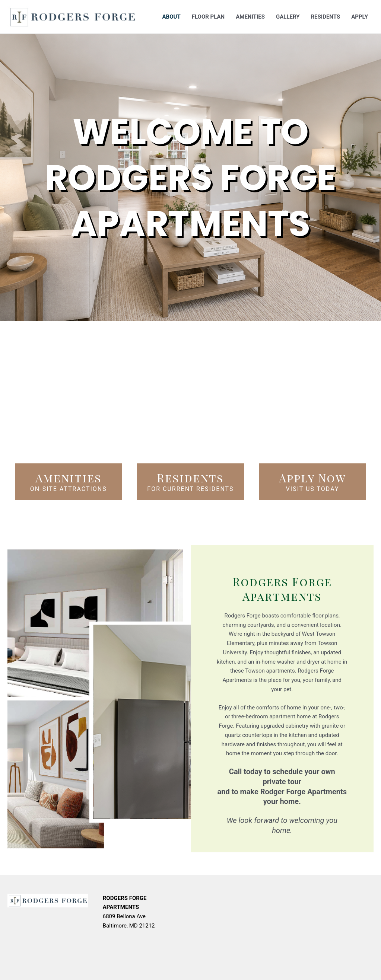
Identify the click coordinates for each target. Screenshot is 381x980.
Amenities (250, 17)
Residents (325, 17)
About (172, 17)
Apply (360, 17)
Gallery (288, 17)
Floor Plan (208, 17)
